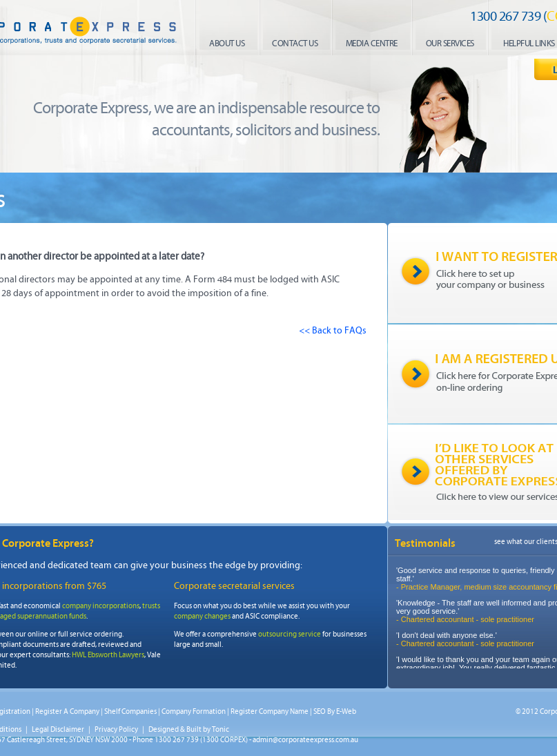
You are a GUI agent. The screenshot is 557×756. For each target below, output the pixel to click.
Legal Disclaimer (58, 729)
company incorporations (101, 606)
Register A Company (67, 711)
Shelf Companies (130, 711)
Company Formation (194, 711)
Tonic (221, 729)
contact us (295, 43)
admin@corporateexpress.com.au (305, 740)
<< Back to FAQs (333, 330)
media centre (372, 43)
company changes (202, 616)
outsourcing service (290, 634)
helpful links (529, 43)
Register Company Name (270, 711)
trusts (151, 606)
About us (227, 43)
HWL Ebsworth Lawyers (108, 655)
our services (450, 43)
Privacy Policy (116, 729)
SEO (320, 711)
